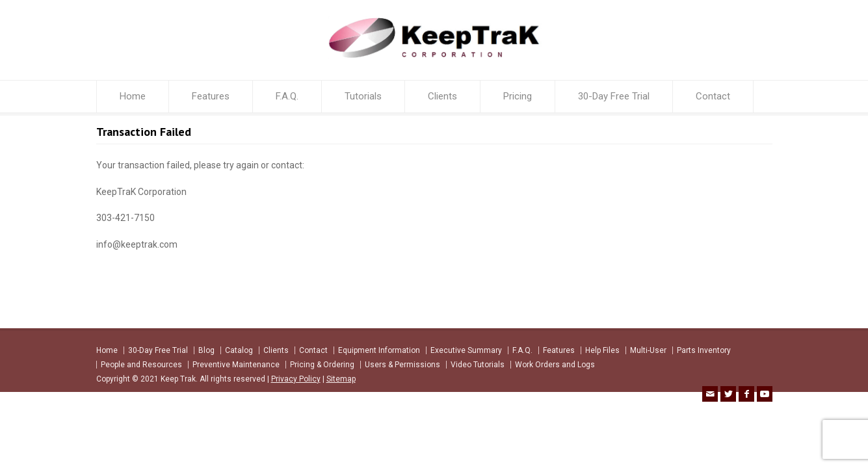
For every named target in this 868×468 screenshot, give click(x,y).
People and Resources (141, 365)
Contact (713, 96)
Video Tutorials (478, 365)
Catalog (239, 350)
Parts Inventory (704, 350)
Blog (206, 350)
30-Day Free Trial (614, 96)
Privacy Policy (296, 379)
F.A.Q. (287, 96)
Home (133, 96)
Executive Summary (466, 350)
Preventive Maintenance (236, 365)
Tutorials (363, 96)
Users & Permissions (402, 365)
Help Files (602, 350)
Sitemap (341, 379)
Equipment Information (379, 350)
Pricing (518, 96)
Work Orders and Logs (555, 365)
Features (211, 96)
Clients (442, 96)
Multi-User (648, 350)
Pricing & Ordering (322, 365)
